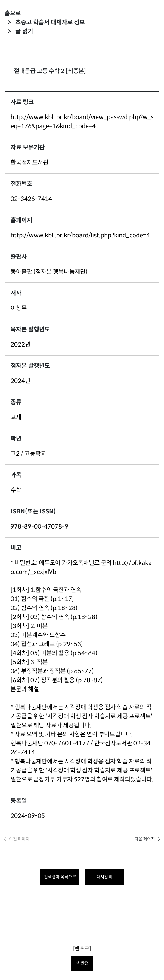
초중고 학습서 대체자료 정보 (50, 22)
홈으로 (13, 13)
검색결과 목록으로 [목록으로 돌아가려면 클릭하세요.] (60, 877)
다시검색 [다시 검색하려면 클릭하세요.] (104, 877)
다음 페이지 (145, 839)
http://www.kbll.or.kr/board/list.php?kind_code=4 (80, 235)
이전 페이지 (19, 839)
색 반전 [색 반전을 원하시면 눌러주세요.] (82, 963)
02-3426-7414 (31, 199)
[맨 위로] (82, 949)
